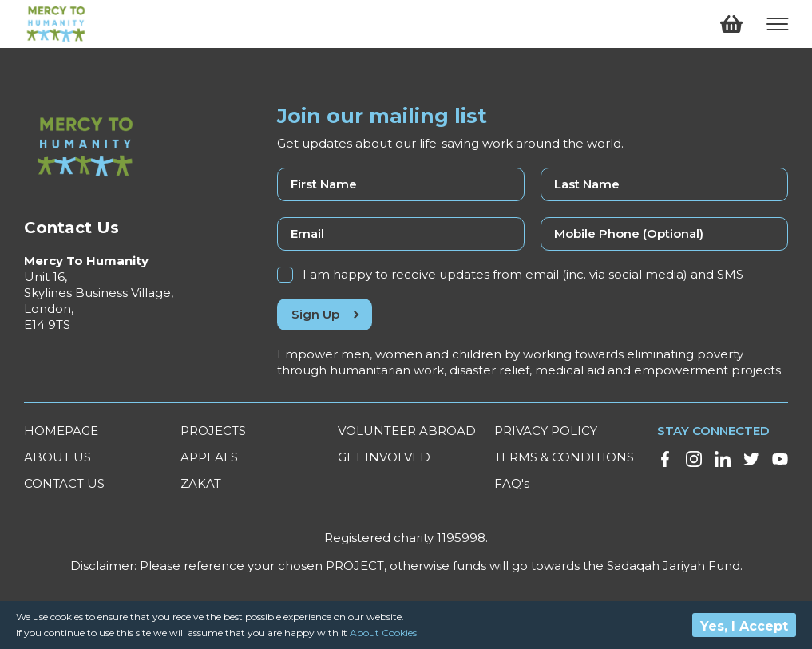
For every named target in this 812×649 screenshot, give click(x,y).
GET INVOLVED (384, 457)
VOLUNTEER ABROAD (407, 431)
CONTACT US (64, 483)
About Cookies (383, 633)
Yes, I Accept (744, 626)
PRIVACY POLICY (546, 431)
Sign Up (325, 314)
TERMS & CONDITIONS (564, 457)
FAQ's (512, 483)
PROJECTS (213, 431)
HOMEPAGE (61, 431)
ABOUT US (57, 457)
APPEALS (209, 457)
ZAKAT (201, 483)
